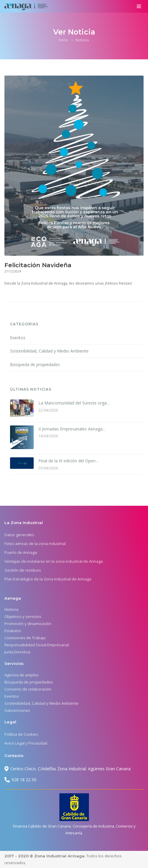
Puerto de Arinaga (21, 552)
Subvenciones (17, 710)
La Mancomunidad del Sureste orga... (74, 403)
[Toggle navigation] (139, 6)
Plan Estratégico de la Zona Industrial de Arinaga (48, 579)
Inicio (63, 40)
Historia (11, 609)
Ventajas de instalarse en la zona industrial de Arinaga (54, 561)
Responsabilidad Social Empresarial (37, 645)
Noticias (82, 40)
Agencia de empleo (22, 675)
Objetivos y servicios (23, 616)
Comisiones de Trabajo (25, 638)
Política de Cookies (21, 734)
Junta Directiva (17, 652)
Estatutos (13, 631)
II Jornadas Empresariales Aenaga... (72, 429)
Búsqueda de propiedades (35, 364)
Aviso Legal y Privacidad (26, 743)
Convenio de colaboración (28, 689)
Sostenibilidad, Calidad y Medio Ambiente (49, 351)
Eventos (18, 338)
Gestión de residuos (23, 570)
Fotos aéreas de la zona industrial (35, 544)
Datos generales (19, 535)
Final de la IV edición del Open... (68, 461)
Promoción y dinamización (28, 624)
